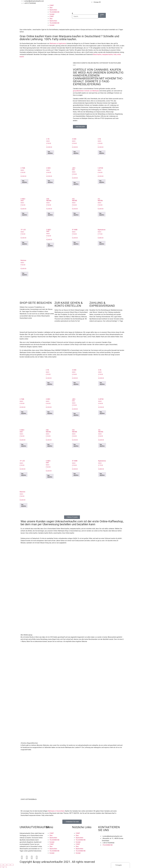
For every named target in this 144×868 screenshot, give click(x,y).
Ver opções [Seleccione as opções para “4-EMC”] (76, 152)
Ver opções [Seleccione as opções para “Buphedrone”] (102, 243)
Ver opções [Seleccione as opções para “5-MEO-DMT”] (50, 245)
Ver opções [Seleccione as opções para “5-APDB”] (102, 182)
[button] (85, 13)
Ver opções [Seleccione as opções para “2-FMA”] (24, 182)
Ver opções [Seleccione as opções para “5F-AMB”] (76, 243)
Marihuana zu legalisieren (58, 43)
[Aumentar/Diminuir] (2, 865)
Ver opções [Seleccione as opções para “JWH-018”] (76, 183)
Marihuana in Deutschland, (56, 811)
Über (51, 8)
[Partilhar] (9, 865)
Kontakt (52, 14)
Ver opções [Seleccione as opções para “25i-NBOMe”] (102, 214)
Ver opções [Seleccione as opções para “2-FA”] (50, 152)
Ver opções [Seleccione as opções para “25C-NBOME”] (76, 214)
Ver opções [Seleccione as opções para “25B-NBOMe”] (50, 214)
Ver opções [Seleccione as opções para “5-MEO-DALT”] (24, 214)
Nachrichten (53, 10)
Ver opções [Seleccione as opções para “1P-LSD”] (24, 243)
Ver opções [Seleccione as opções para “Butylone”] (24, 274)
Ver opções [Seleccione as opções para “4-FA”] (102, 152)
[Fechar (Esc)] (12, 865)
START (52, 5)
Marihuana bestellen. (61, 815)
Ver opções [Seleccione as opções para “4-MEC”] (50, 182)
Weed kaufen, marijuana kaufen (103, 54)
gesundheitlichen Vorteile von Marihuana (86, 91)
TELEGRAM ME (54, 12)
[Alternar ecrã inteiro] (5, 865)
